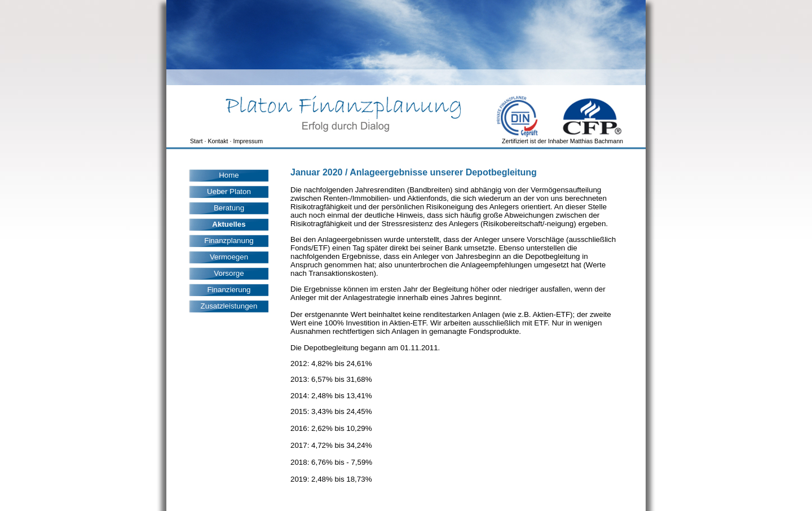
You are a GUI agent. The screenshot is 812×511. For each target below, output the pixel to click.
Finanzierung (229, 290)
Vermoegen (229, 257)
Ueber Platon (229, 191)
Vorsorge (229, 273)
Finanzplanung (229, 241)
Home (229, 175)
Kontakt (218, 141)
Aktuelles (229, 224)
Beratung (229, 208)
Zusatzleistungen (229, 306)
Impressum (248, 141)
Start (197, 141)
